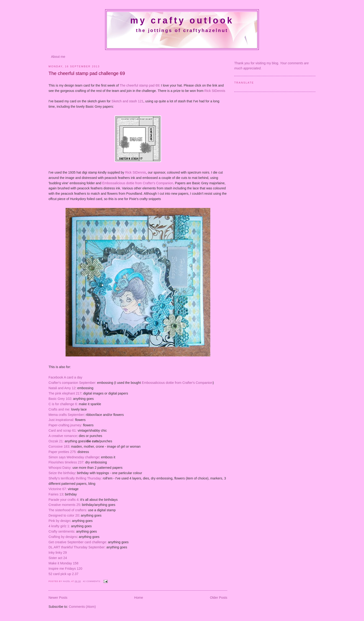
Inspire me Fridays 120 (65, 569)
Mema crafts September (66, 415)
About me (58, 57)
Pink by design (59, 521)
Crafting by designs (63, 537)
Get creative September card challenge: (78, 542)
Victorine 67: (58, 489)
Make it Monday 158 (63, 563)
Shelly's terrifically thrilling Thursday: (75, 478)
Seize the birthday (62, 473)
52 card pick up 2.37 (63, 574)
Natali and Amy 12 (62, 388)
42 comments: (92, 581)
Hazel (67, 581)
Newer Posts (58, 598)
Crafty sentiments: (62, 531)
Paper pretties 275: (63, 452)
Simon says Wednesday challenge (74, 457)
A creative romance (63, 436)
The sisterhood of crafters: (68, 510)
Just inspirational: (61, 420)
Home (139, 598)
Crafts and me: (59, 409)
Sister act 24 (58, 558)
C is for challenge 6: (63, 404)
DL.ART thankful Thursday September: (77, 547)
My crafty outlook (182, 20)
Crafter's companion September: (72, 383)
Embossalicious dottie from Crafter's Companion (138, 183)
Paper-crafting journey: (65, 425)
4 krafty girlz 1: (59, 526)
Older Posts (219, 598)
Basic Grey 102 (60, 399)
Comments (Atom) (82, 607)
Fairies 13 (56, 494)
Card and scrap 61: (63, 430)
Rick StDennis (214, 91)
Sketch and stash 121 (127, 101)
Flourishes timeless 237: (67, 462)
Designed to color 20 (64, 515)
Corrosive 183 (59, 446)
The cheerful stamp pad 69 (139, 85)
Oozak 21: (57, 441)
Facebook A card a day (65, 377)
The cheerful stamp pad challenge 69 (87, 73)
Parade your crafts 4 (63, 500)
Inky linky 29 (58, 553)
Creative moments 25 (64, 505)
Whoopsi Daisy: (60, 468)
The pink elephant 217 (65, 393)
